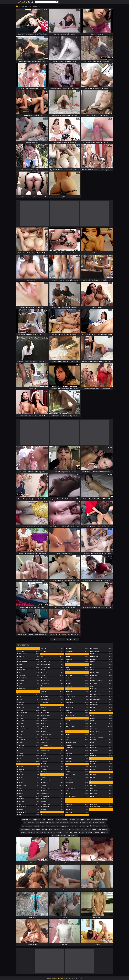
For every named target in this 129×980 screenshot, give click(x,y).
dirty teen (104, 826)
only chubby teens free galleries (31, 826)
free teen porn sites (54, 829)
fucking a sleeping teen (102, 832)
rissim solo (82, 826)
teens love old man (104, 829)
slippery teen (37, 820)
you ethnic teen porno (93, 826)
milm (44, 820)
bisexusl (23, 832)
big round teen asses (61, 820)
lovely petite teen (26, 820)
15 (71, 639)
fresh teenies (36, 829)
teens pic (65, 829)
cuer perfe (51, 820)
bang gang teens (65, 826)
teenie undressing (25, 829)
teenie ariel (43, 832)
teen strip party (81, 820)
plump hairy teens (29, 823)
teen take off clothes (99, 823)
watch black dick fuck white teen (45, 823)
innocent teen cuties (62, 823)
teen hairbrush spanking (59, 836)
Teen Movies (25, 2)
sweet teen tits (74, 823)
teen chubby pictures (71, 832)
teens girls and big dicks (76, 829)
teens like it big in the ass (86, 832)
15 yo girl (72, 820)
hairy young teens (33, 832)
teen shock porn (58, 832)
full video (74, 826)
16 (74, 639)
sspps (50, 832)
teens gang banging (91, 829)
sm (43, 826)
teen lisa (44, 829)
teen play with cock (86, 823)
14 (67, 639)
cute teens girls (72, 836)
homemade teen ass (52, 826)
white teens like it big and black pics (97, 820)
